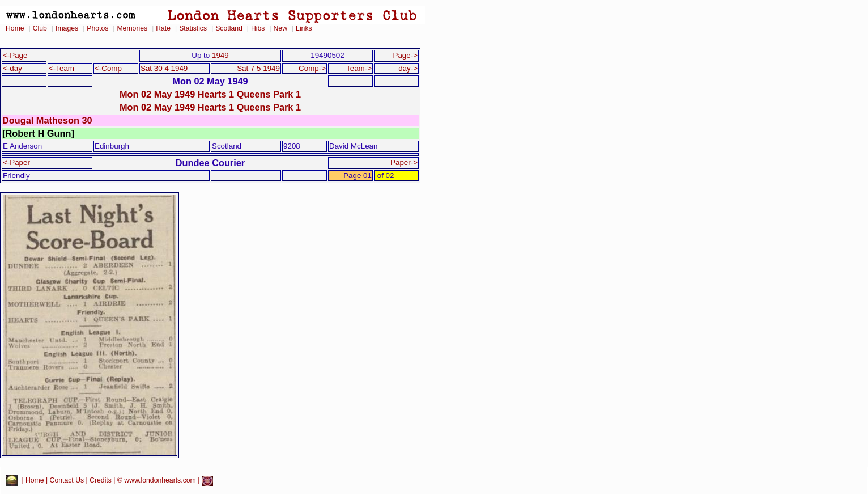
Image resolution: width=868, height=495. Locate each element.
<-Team (61, 68)
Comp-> (312, 68)
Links (304, 28)
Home (15, 28)
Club (40, 28)
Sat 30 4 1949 (164, 68)
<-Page (15, 55)
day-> (408, 68)
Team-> (359, 68)
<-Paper (16, 162)
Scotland (229, 28)
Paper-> (404, 162)
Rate (163, 28)
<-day (12, 68)
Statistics (193, 28)
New (280, 28)
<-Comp (108, 68)
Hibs (258, 28)
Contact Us (67, 481)
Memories (132, 28)
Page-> (405, 55)
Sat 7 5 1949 (258, 68)
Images (67, 28)
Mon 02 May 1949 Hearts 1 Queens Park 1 (210, 94)
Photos (97, 28)
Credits (101, 481)
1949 (220, 55)
